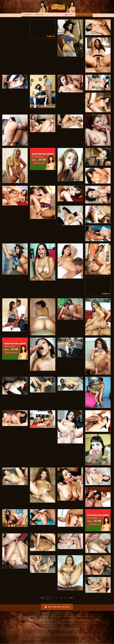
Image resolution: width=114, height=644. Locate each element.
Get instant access (85, 14)
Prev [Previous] (42, 598)
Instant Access (38, 627)
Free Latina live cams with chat (39, 620)
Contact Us (48, 629)
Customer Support (35, 629)
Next (71, 598)
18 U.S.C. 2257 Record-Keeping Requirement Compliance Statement (65, 629)
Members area (40, 15)
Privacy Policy (23, 631)
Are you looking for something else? (74, 620)
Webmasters (42, 629)
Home (22, 627)
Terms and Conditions (25, 629)
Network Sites (28, 15)
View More (44, 627)
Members (26, 627)
